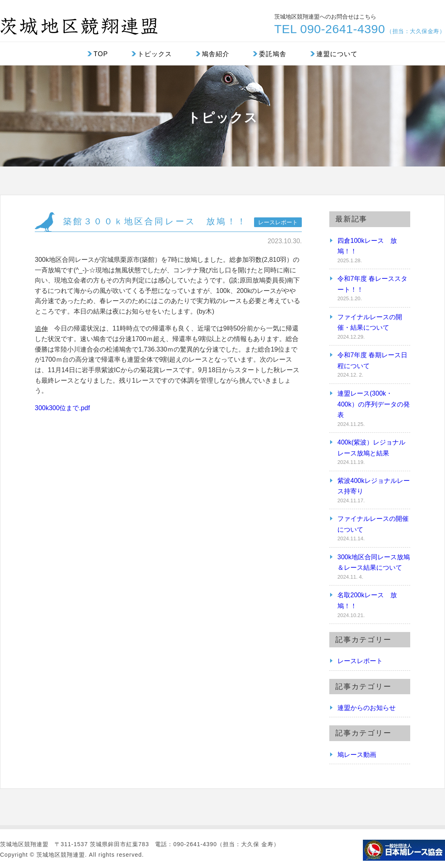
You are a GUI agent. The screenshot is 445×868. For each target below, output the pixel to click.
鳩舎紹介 (216, 54)
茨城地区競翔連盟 (79, 23)
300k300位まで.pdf (62, 408)
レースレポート (360, 661)
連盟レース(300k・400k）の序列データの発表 (374, 404)
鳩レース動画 (357, 755)
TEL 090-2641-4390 (360, 29)
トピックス (155, 54)
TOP (101, 54)
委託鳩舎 (273, 54)
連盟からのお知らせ (367, 708)
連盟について (337, 54)
